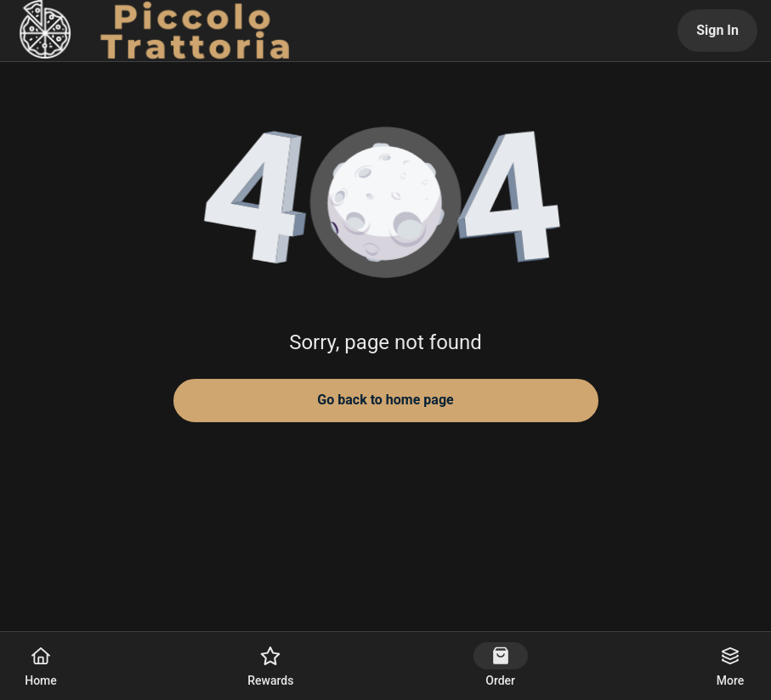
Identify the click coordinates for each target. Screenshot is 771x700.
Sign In (717, 30)
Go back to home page (385, 400)
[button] (386, 204)
